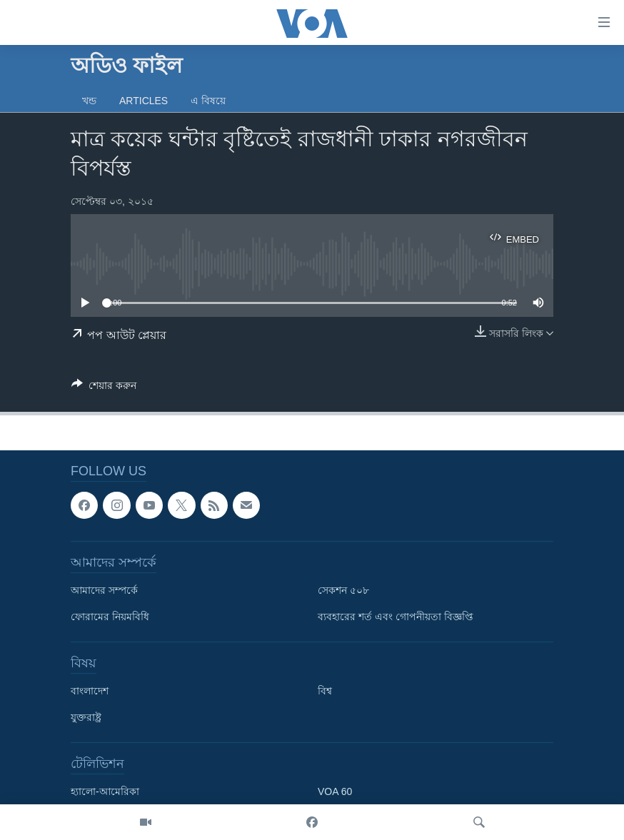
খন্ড (89, 101)
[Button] (104, 388)
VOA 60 (335, 792)
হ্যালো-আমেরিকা (105, 792)
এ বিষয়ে (208, 101)
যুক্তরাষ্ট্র (86, 718)
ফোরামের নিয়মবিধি (110, 617)
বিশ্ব (325, 692)
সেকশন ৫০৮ (343, 591)
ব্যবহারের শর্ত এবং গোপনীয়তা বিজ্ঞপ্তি (396, 617)
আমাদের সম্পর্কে (104, 591)
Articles (144, 101)
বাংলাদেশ (90, 692)
